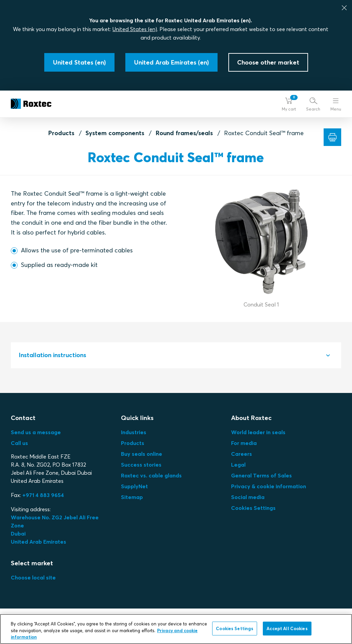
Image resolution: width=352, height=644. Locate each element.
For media (244, 443)
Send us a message (36, 432)
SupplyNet (134, 486)
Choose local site (33, 577)
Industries (134, 432)
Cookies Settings (253, 508)
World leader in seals (258, 432)
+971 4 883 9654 (43, 495)
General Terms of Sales (261, 475)
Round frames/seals (184, 133)
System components (115, 133)
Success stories (141, 465)
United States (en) (135, 29)
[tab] (176, 355)
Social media (248, 497)
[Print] (332, 137)
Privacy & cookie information (269, 486)
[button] (289, 104)
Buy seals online (142, 454)
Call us (19, 443)
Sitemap (132, 497)
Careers (242, 454)
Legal (238, 465)
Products (61, 133)
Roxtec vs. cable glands (151, 475)
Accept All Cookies (287, 628)
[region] (176, 629)
